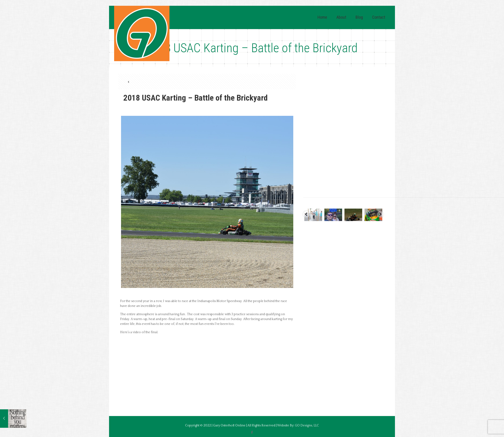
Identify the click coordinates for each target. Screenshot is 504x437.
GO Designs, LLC (307, 425)
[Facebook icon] (252, 433)
